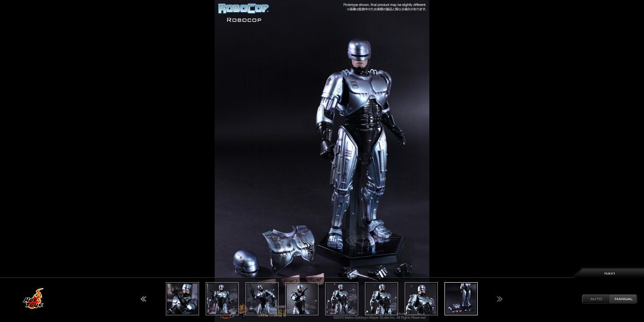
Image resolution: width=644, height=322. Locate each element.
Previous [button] (144, 299)
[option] (322, 161)
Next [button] (500, 299)
